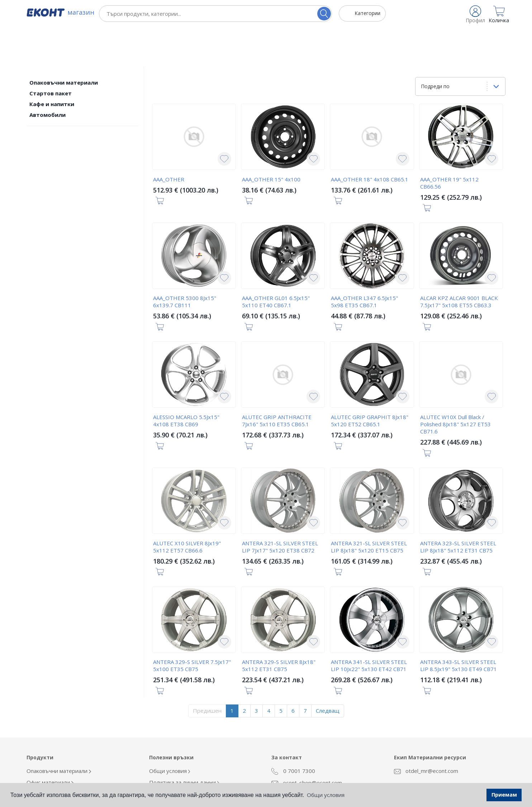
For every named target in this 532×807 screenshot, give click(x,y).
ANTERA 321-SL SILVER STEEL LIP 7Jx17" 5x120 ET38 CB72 (280, 507)
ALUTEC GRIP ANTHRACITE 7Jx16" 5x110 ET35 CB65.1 (277, 381)
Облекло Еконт (48, 754)
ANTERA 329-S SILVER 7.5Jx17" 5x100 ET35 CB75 (192, 626)
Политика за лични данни (184, 743)
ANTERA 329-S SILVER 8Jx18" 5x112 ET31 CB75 (279, 626)
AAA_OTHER (169, 140)
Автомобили (47, 75)
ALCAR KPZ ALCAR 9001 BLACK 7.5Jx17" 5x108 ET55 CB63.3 (459, 262)
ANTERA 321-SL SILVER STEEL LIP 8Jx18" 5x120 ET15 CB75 (369, 507)
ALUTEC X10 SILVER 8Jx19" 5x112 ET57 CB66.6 (187, 507)
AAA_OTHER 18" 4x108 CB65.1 (370, 140)
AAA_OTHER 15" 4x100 (271, 140)
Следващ (328, 671)
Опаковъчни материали (64, 43)
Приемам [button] (504, 795)
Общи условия (170, 731)
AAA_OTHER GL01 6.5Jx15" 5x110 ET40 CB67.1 (276, 262)
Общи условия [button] (326, 795)
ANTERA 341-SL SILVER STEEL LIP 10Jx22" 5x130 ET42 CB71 (369, 626)
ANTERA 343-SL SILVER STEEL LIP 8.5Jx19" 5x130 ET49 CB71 (459, 626)
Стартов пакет (51, 54)
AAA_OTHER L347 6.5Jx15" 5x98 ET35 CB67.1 (364, 262)
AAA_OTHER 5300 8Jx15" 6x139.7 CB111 (185, 262)
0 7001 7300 (293, 732)
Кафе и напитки (52, 65)
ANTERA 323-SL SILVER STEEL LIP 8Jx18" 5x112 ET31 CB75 (458, 507)
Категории (367, 13)
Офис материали (50, 743)
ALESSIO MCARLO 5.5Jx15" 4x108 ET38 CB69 (186, 381)
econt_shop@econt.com (307, 744)
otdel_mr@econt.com (426, 731)
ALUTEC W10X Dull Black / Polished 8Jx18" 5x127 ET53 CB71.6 (455, 385)
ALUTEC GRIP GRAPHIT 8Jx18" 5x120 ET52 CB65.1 (370, 381)
